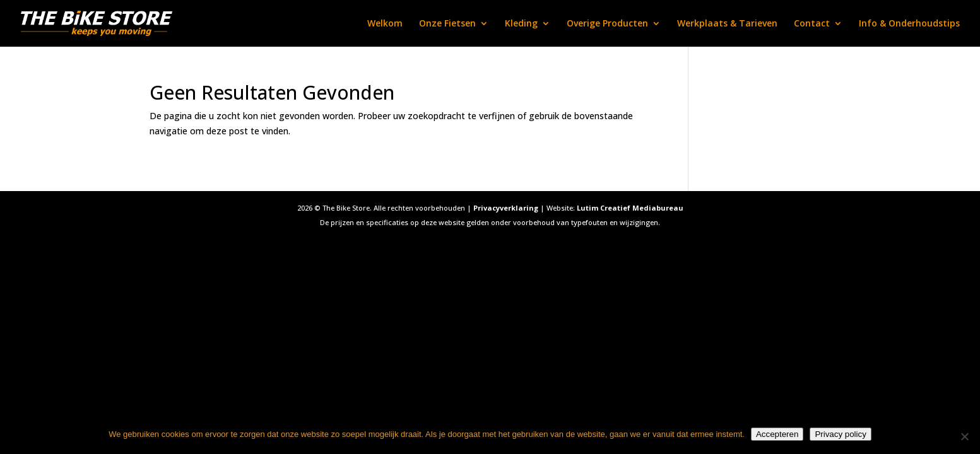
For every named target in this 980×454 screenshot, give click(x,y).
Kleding (521, 24)
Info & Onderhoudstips (909, 24)
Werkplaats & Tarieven (727, 24)
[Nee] (964, 436)
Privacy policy (840, 434)
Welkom (385, 24)
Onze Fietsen (447, 24)
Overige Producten (607, 24)
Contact (812, 24)
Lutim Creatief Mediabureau (630, 208)
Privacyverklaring (506, 208)
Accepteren (777, 434)
